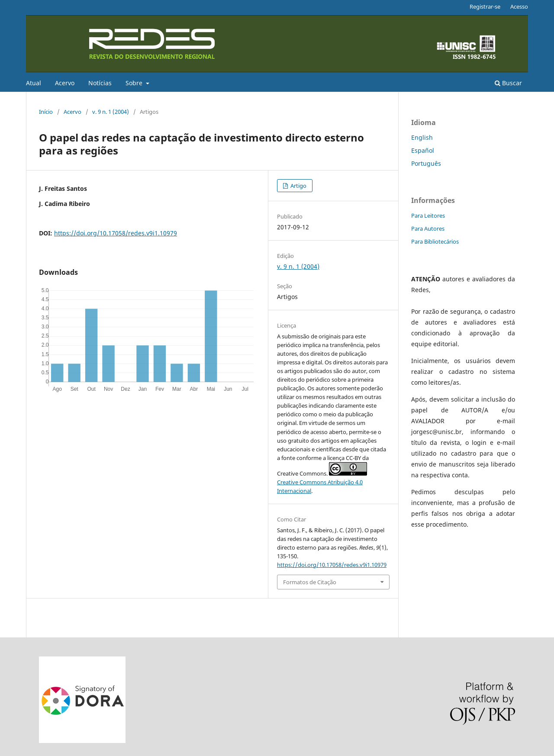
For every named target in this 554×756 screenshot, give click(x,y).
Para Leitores (428, 216)
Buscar (508, 83)
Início (46, 112)
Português (426, 163)
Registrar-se (485, 6)
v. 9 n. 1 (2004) (111, 112)
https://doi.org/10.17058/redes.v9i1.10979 (116, 233)
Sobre (135, 83)
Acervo (65, 83)
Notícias (100, 83)
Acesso (519, 6)
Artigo (298, 186)
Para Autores (428, 228)
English (422, 137)
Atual (34, 83)
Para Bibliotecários (435, 241)
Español (423, 150)
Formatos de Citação (310, 582)
